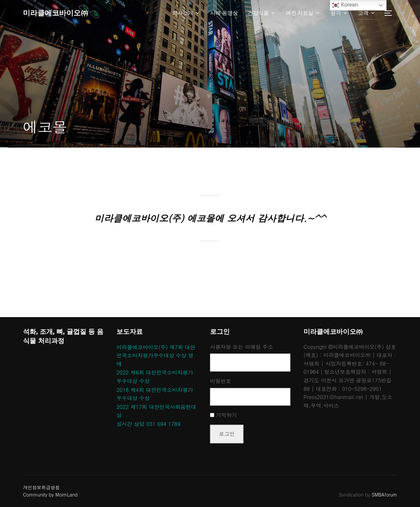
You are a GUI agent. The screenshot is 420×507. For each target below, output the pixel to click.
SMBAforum (384, 495)
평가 (339, 14)
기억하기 (226, 415)
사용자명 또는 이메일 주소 (241, 347)
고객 (367, 14)
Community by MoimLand (50, 495)
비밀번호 (220, 381)
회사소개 (186, 14)
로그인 (227, 434)
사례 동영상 (224, 14)
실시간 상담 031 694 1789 (148, 424)
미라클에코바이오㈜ (61, 13)
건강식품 (262, 14)
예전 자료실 (303, 14)
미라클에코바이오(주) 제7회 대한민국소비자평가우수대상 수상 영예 (156, 355)
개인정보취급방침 (41, 487)
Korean (345, 5)
